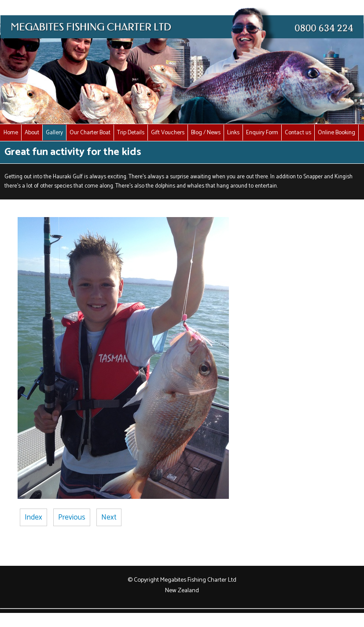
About (32, 133)
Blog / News (206, 133)
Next (109, 517)
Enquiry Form (262, 133)
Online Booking (336, 133)
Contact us (298, 133)
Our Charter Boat (90, 133)
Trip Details (131, 133)
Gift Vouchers (168, 133)
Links (233, 133)
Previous (72, 517)
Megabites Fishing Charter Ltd (198, 580)
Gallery (54, 133)
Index (33, 517)
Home (11, 133)
